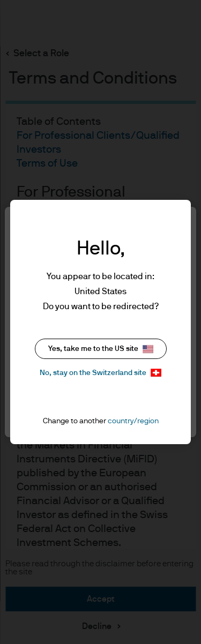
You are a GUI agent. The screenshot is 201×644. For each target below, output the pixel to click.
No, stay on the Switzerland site (100, 373)
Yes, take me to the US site (101, 349)
